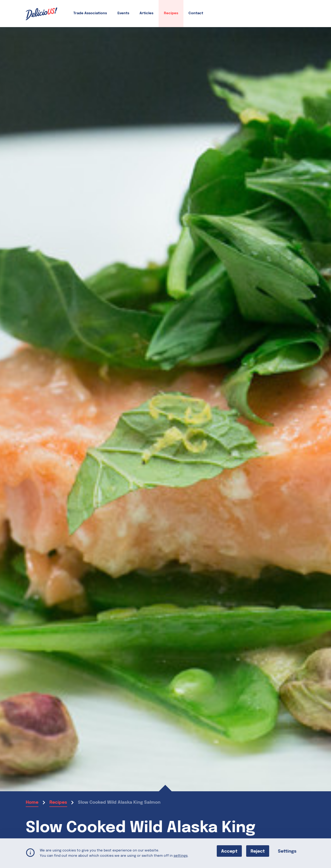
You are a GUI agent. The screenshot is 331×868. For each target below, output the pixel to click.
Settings (287, 851)
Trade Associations (90, 13)
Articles (146, 13)
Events (123, 13)
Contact (196, 13)
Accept (229, 851)
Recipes (171, 13)
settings (181, 856)
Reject (258, 851)
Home (32, 802)
